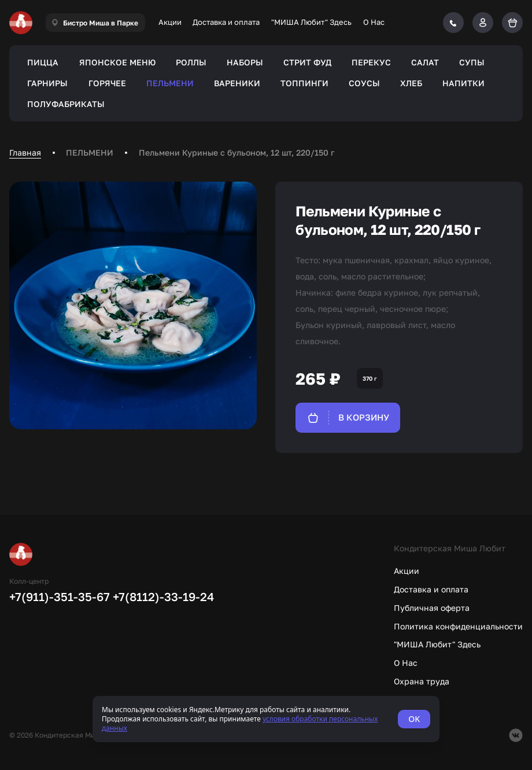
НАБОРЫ (245, 62)
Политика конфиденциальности (458, 626)
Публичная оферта (432, 608)
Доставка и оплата (226, 22)
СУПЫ (472, 62)
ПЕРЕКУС (371, 62)
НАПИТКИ (463, 83)
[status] (266, 719)
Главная (25, 152)
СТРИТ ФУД (307, 62)
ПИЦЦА (43, 62)
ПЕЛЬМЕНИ (170, 83)
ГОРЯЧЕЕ (107, 83)
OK (414, 719)
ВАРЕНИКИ (237, 83)
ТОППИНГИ (304, 83)
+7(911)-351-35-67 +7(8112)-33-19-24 (112, 596)
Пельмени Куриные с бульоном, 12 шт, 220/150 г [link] (237, 152)
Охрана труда (422, 681)
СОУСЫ (364, 83)
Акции (170, 22)
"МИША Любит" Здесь (311, 22)
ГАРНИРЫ (47, 83)
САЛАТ (425, 62)
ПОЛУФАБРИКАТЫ (66, 104)
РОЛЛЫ (191, 62)
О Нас (374, 22)
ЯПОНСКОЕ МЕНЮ (117, 62)
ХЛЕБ (411, 83)
